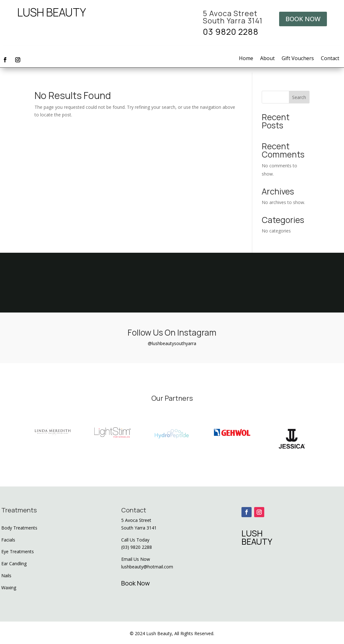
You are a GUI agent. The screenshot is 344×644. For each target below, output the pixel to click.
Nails (6, 576)
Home (246, 59)
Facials (8, 540)
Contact (330, 59)
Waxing (9, 588)
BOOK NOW (303, 19)
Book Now (135, 583)
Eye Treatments (18, 551)
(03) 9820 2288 (137, 547)
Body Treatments (19, 528)
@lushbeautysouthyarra (172, 343)
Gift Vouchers (298, 59)
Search (299, 97)
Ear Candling (14, 563)
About (267, 59)
